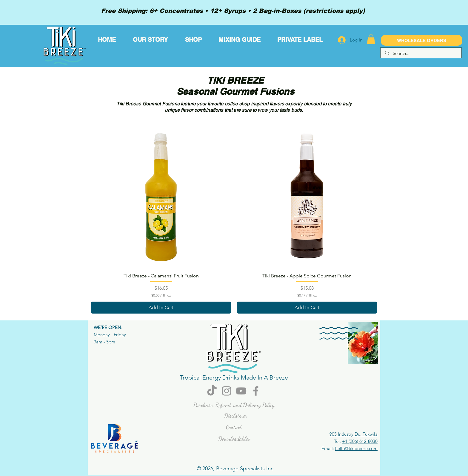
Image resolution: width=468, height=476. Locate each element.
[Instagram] (227, 391)
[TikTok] (212, 391)
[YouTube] (241, 391)
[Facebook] (256, 391)
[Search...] (421, 53)
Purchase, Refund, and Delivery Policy (234, 405)
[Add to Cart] (161, 308)
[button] (371, 39)
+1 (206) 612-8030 (360, 441)
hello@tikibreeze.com (356, 448)
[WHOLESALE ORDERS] (422, 40)
